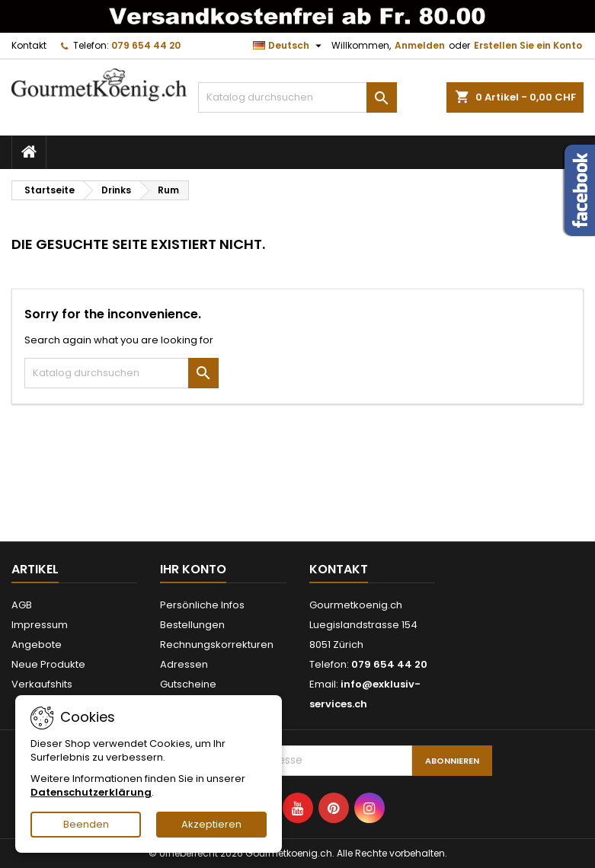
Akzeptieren (211, 824)
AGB (22, 605)
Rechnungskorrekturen (217, 645)
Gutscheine (188, 684)
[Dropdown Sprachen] (289, 46)
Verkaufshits (42, 684)
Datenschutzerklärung (91, 792)
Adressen (184, 664)
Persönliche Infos (202, 605)
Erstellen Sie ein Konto (528, 45)
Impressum (40, 625)
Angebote (37, 645)
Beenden (86, 824)
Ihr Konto (193, 569)
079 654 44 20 (146, 45)
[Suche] (297, 97)
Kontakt (29, 45)
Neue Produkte (48, 664)
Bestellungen (192, 625)
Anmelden (420, 45)
